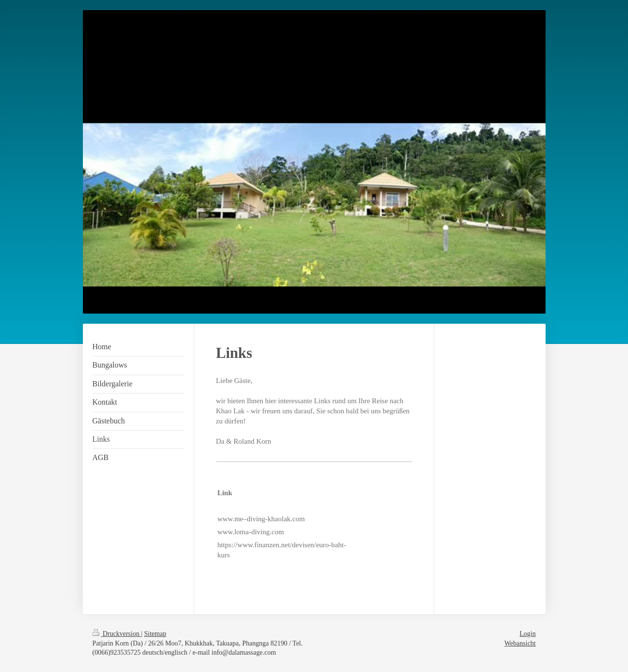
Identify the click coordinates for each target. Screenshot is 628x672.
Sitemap (155, 634)
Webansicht (520, 643)
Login (528, 634)
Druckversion (117, 634)
